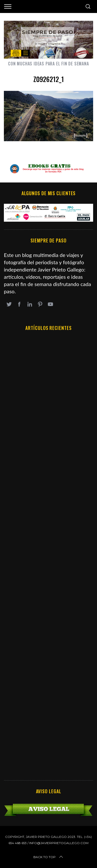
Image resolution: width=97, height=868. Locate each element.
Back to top (49, 857)
